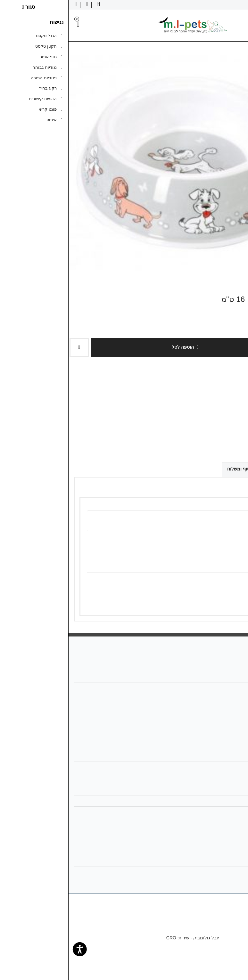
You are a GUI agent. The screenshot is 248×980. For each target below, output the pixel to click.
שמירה (214, 602)
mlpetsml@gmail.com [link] (214, 688)
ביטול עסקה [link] (224, 801)
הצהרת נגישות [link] (222, 812)
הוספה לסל (116, 347)
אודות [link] (230, 677)
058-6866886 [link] (223, 699)
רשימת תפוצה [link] (223, 872)
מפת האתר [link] (225, 767)
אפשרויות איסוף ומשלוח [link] (182, 469)
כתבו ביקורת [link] (235, 416)
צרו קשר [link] (227, 756)
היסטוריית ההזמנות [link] (218, 861)
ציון (227, 584)
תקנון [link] (231, 778)
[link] (234, 966)
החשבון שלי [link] (225, 850)
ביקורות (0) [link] (226, 469)
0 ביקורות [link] (211, 416)
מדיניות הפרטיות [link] (220, 790)
